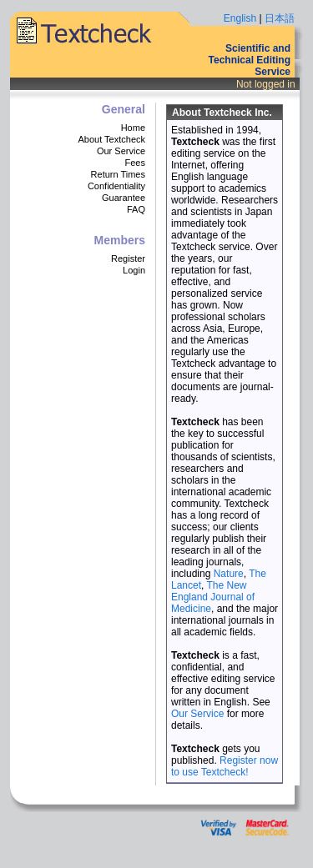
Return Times (118, 174)
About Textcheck (111, 139)
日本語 (280, 18)
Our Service (121, 151)
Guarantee (124, 198)
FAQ (136, 209)
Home (133, 128)
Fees (135, 163)
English (240, 18)
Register (128, 258)
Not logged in (266, 84)
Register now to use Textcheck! (225, 766)
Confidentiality (116, 186)
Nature (229, 574)
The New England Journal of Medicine (213, 597)
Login (134, 270)
